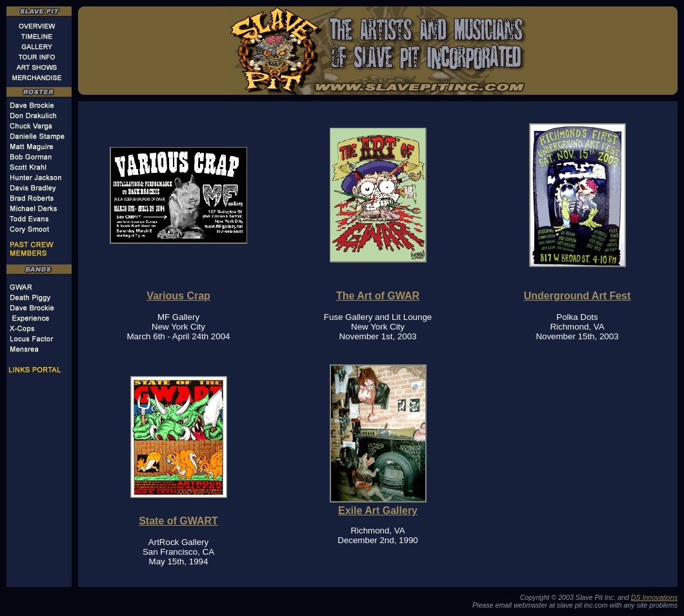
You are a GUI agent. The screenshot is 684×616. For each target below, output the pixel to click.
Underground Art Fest (578, 296)
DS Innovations (654, 597)
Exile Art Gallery (378, 511)
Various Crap (178, 296)
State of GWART (178, 521)
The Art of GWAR (378, 296)
